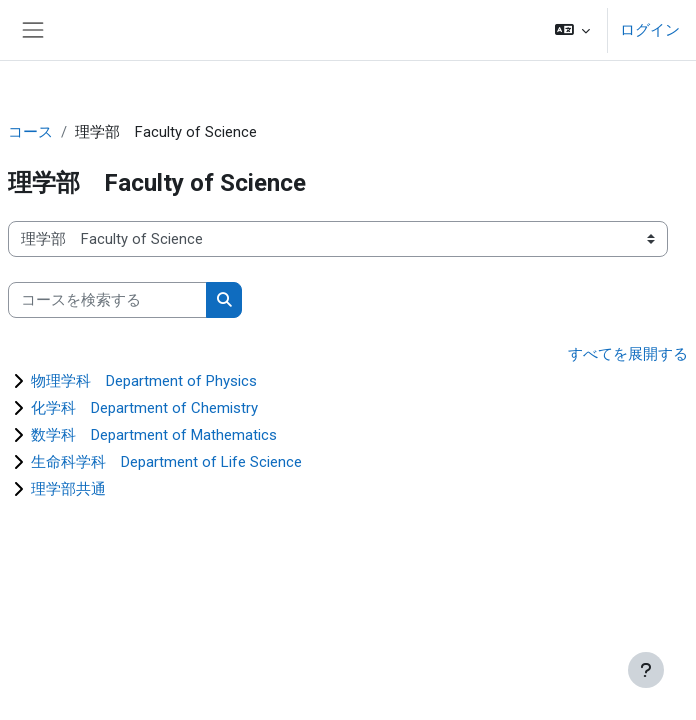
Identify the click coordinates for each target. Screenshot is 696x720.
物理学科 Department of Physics (144, 381)
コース (30, 132)
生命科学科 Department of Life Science (166, 462)
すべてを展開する (628, 354)
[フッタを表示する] (646, 670)
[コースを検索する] (107, 300)
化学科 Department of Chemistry (144, 408)
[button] (572, 30)
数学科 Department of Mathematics (154, 435)
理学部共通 (68, 489)
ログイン (650, 30)
